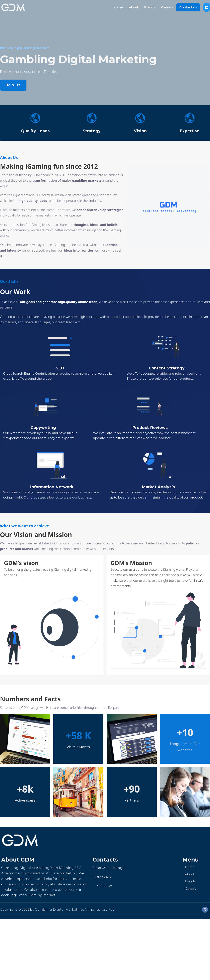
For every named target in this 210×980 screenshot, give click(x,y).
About (134, 7)
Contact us (188, 7)
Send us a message (109, 868)
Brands (150, 7)
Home (118, 7)
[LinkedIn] (205, 910)
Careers (167, 7)
